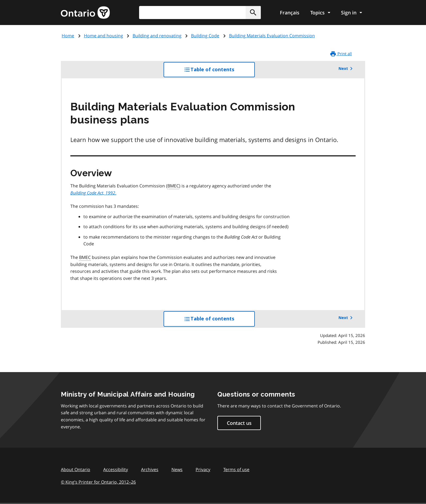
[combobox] (200, 13)
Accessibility (116, 469)
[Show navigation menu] (320, 13)
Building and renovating (157, 36)
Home (68, 36)
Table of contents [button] (219, 72)
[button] (253, 13)
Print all (341, 54)
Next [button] (347, 69)
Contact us (239, 423)
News (177, 469)
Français (290, 13)
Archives (150, 469)
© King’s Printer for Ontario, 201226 (98, 482)
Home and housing (104, 36)
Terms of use (236, 469)
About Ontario (76, 469)
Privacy (203, 469)
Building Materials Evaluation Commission (272, 36)
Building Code (205, 36)
